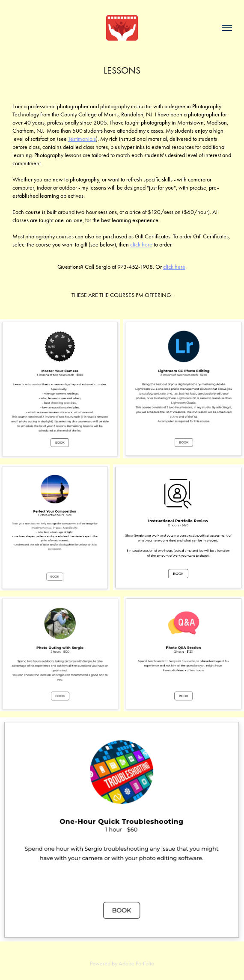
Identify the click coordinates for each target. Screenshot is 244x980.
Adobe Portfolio (136, 964)
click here (141, 245)
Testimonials (82, 139)
